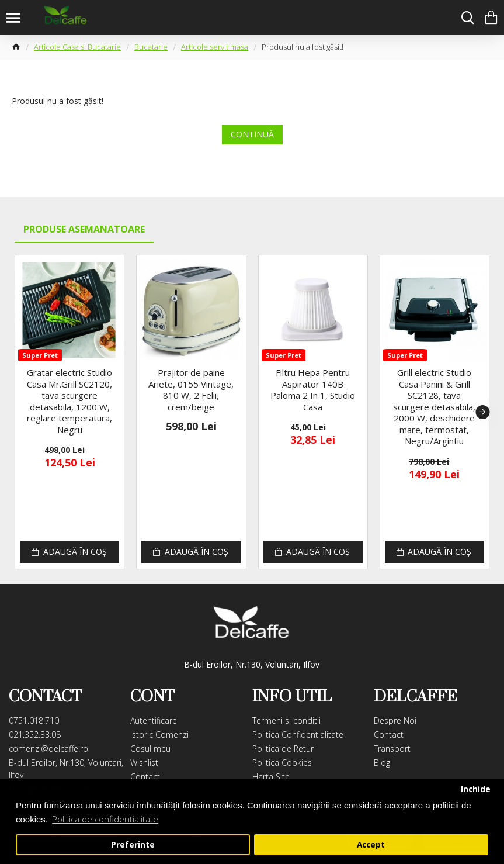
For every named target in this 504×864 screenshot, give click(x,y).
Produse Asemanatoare (84, 229)
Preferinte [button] (133, 845)
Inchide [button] (476, 789)
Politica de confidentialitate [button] (105, 819)
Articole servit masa (215, 47)
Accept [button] (371, 845)
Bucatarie (151, 47)
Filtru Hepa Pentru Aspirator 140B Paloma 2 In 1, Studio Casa (313, 390)
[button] (482, 412)
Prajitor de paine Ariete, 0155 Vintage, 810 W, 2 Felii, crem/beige (191, 390)
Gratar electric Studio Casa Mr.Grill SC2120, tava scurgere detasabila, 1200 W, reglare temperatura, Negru (69, 401)
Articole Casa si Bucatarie (77, 47)
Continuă (252, 134)
